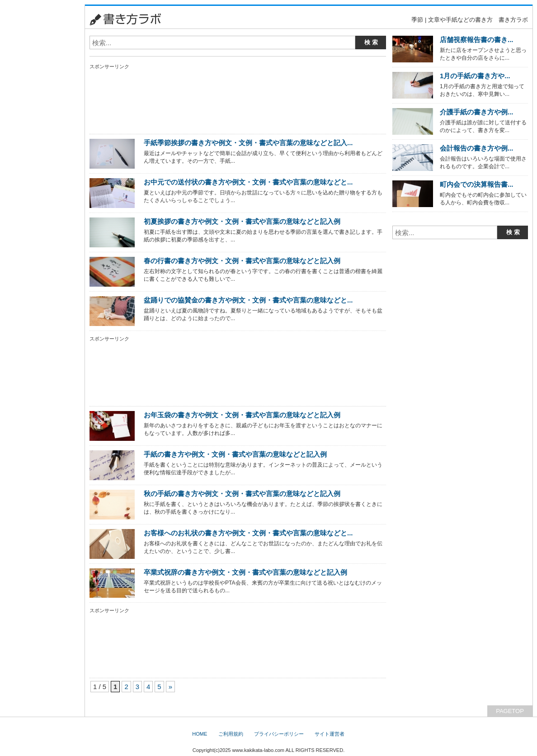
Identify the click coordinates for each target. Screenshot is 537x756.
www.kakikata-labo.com (258, 750)
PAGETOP (510, 711)
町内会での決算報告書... (476, 184)
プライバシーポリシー (279, 734)
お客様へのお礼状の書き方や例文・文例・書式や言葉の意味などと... (248, 533)
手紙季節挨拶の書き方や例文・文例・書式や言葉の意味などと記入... (248, 143)
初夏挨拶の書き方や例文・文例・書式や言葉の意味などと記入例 (242, 221)
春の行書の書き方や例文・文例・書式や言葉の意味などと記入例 (242, 261)
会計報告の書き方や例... (476, 148)
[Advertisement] (40, 140)
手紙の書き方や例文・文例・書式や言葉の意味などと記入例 (235, 454)
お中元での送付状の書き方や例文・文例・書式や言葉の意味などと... (248, 182)
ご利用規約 (231, 734)
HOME (200, 734)
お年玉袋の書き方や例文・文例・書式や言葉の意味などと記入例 (242, 415)
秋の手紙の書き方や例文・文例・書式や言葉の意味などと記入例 (242, 494)
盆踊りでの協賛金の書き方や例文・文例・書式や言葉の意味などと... (248, 300)
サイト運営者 (330, 734)
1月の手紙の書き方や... (475, 76)
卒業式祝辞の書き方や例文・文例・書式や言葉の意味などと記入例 (245, 572)
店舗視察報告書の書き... (476, 40)
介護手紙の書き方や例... (476, 112)
